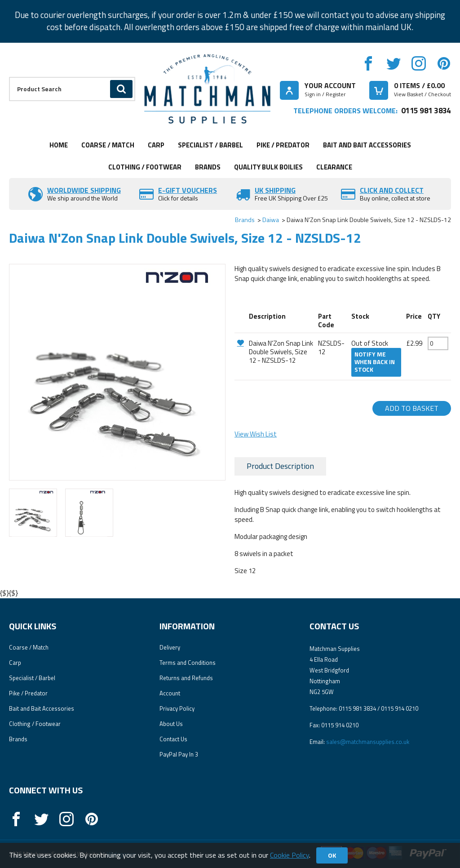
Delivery (170, 647)
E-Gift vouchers (188, 190)
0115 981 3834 (426, 110)
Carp (156, 145)
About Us (171, 724)
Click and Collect (392, 190)
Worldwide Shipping (84, 190)
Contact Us (173, 739)
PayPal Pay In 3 (179, 754)
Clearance (334, 167)
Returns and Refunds (186, 678)
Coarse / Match (108, 145)
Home (59, 145)
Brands (208, 167)
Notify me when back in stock (375, 362)
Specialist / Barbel (210, 145)
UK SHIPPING (275, 190)
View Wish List (256, 434)
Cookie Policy (290, 855)
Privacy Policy (177, 708)
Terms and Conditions (188, 663)
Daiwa (271, 220)
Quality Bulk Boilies (268, 167)
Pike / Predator (283, 145)
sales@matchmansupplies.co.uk (368, 742)
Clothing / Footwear (145, 167)
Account (170, 693)
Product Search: (9, 77)
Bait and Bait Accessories (367, 145)
